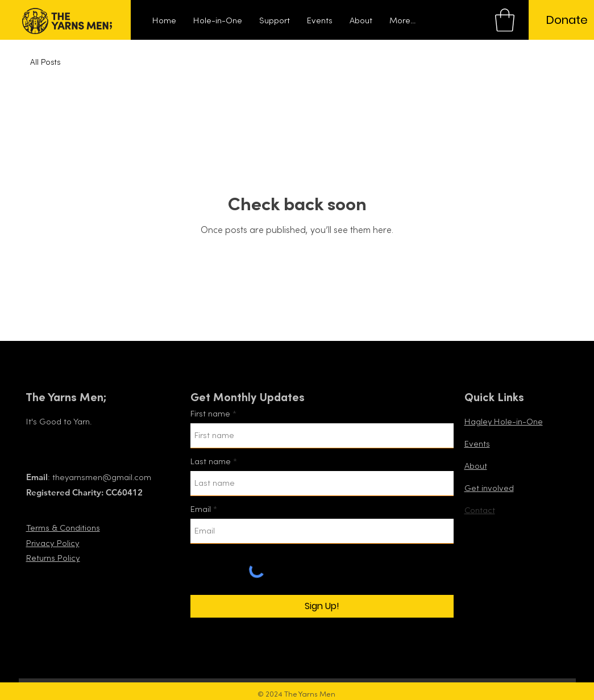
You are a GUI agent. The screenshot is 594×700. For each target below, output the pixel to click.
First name (210, 414)
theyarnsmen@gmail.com (102, 478)
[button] (505, 20)
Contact (480, 511)
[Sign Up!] (322, 606)
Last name (211, 462)
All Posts (45, 63)
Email (201, 509)
